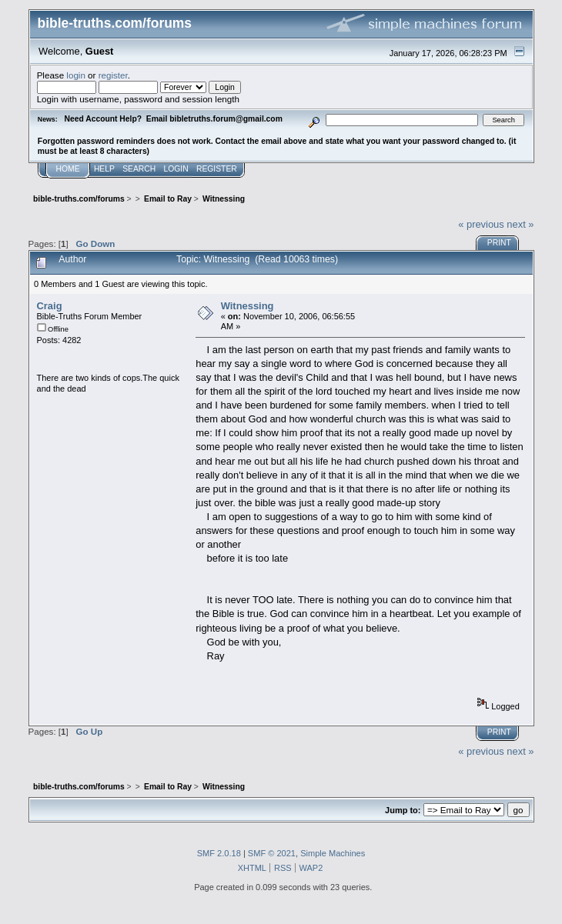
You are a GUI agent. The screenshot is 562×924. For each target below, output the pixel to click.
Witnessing (248, 306)
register (113, 75)
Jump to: (403, 810)
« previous (481, 224)
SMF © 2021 (272, 853)
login (76, 75)
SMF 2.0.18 (219, 853)
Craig (50, 306)
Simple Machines (333, 853)
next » (520, 224)
